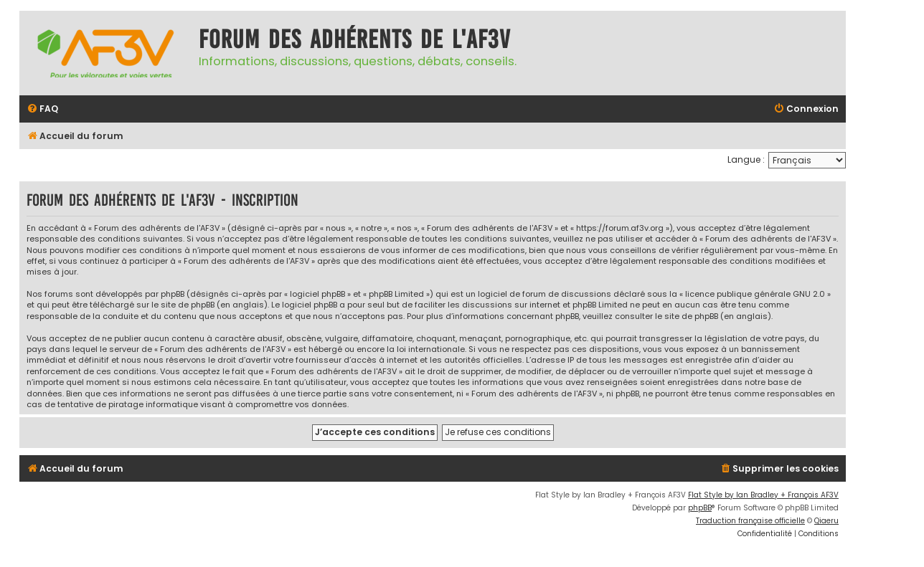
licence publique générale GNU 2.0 (755, 294)
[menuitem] (42, 109)
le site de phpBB (183, 305)
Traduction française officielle (750, 521)
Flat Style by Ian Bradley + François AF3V (763, 495)
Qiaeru (826, 521)
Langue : (746, 159)
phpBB (700, 508)
